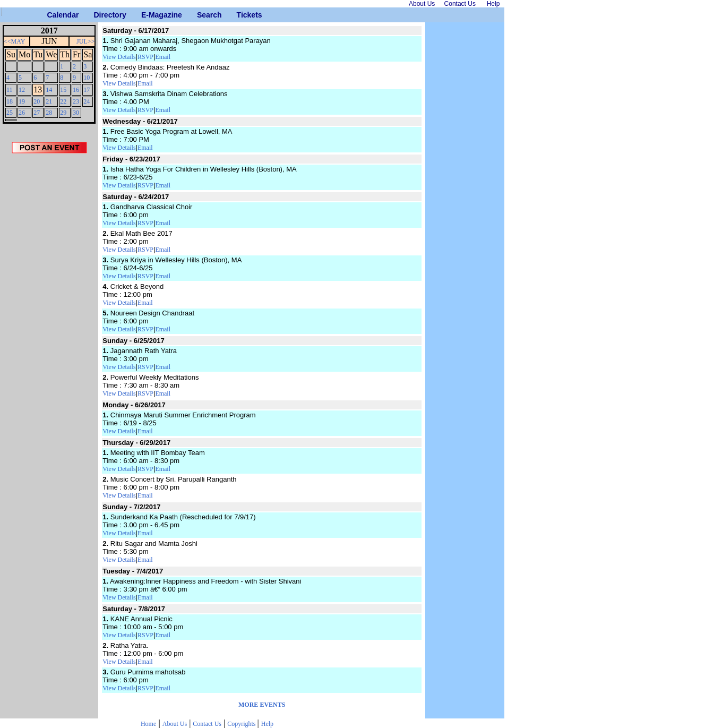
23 (76, 101)
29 (63, 113)
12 (22, 90)
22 (63, 101)
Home (148, 724)
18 (10, 101)
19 (22, 101)
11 (10, 90)
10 (87, 78)
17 (87, 90)
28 (49, 113)
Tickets (241, 15)
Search (201, 15)
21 (49, 101)
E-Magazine (145, 15)
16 (76, 90)
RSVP (145, 57)
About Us (175, 724)
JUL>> (85, 41)
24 (87, 101)
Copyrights (242, 724)
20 (37, 101)
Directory (97, 15)
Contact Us (207, 724)
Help (267, 724)
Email (163, 57)
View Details (119, 57)
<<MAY (14, 41)
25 (10, 113)
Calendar (51, 15)
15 (63, 90)
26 (22, 113)
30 (76, 113)
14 (49, 90)
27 (37, 113)
